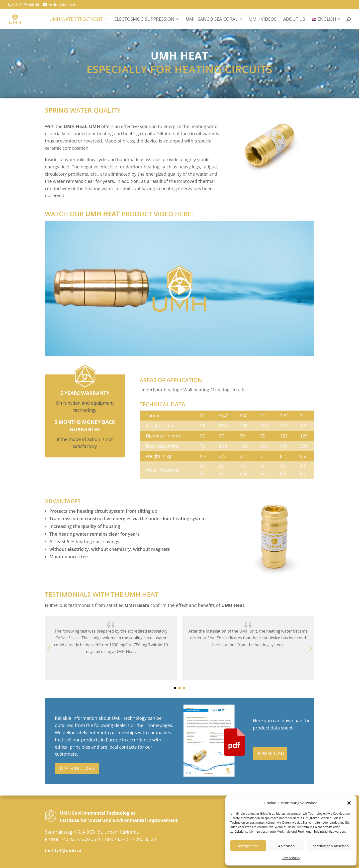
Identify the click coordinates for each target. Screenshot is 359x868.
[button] (349, 803)
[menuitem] (326, 23)
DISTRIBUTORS (77, 768)
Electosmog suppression (144, 20)
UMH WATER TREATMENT (76, 20)
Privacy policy (291, 858)
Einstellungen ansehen (329, 846)
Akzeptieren (248, 846)
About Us (294, 20)
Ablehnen (286, 846)
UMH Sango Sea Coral (212, 20)
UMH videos (263, 20)
